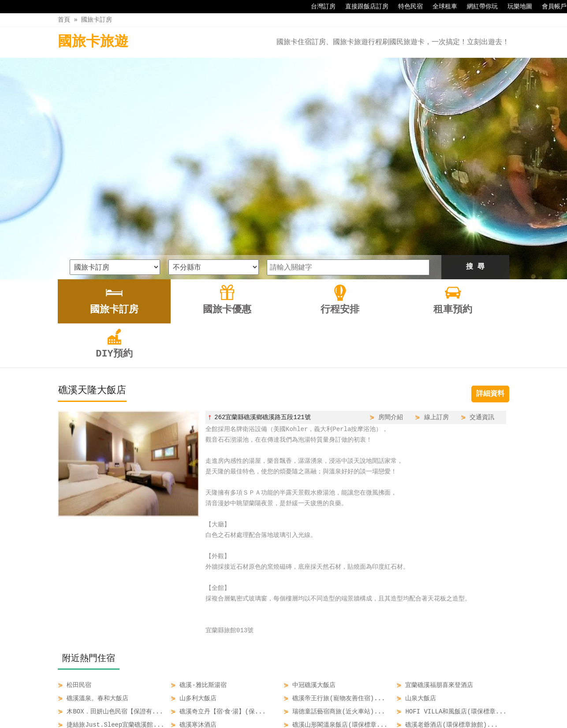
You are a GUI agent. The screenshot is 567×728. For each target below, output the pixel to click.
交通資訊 (482, 314)
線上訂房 (436, 314)
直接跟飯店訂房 (362, 7)
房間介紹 (391, 314)
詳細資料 (490, 291)
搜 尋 (475, 164)
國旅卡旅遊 (93, 42)
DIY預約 (363, 702)
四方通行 (285, 721)
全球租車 (440, 7)
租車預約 (326, 702)
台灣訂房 (319, 7)
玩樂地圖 (515, 7)
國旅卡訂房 (97, 20)
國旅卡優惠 (248, 702)
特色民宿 (406, 7)
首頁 (64, 20)
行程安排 (289, 702)
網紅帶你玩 (478, 7)
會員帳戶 (550, 7)
